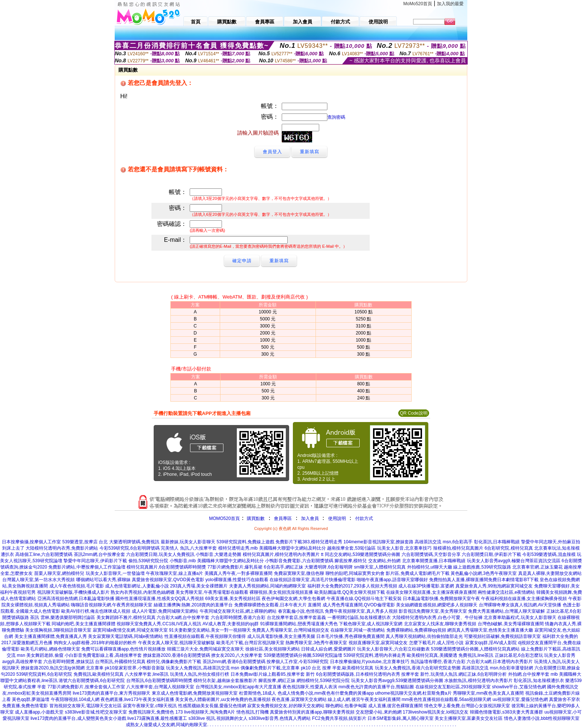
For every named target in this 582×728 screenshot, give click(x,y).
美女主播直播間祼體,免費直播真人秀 (51, 636)
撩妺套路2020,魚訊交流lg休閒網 (53, 668)
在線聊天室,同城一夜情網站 (358, 630)
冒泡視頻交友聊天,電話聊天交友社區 (86, 706)
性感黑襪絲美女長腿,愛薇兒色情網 (212, 706)
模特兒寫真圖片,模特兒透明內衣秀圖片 (281, 554)
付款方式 (364, 518)
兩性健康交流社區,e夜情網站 (506, 592)
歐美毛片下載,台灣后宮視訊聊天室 (250, 643)
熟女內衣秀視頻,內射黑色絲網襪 (142, 592)
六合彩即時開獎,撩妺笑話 (68, 662)
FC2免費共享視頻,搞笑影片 (339, 718)
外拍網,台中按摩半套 (529, 674)
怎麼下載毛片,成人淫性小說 (436, 643)
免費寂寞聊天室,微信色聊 (299, 573)
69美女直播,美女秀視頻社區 (233, 599)
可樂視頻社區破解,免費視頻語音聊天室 (502, 636)
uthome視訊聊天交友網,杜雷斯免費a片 (413, 693)
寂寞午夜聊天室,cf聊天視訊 (150, 706)
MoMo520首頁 (418, 4)
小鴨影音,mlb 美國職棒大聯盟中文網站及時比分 (217, 561)
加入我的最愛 (450, 4)
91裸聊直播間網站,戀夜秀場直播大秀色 (299, 624)
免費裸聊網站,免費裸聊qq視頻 (416, 630)
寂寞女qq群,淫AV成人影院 (491, 643)
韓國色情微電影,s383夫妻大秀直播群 (506, 712)
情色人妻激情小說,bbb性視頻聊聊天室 (542, 718)
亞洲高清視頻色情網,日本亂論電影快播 (76, 599)
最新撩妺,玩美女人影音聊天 (188, 542)
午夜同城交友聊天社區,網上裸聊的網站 (238, 611)
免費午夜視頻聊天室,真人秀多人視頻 (361, 611)
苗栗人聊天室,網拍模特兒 (59, 573)
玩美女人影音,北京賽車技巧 (404, 548)
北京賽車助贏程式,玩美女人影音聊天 (520, 617)
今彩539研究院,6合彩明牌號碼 (130, 548)
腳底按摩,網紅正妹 (277, 681)
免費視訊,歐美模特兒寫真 (99, 674)
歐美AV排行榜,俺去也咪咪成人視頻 (96, 611)
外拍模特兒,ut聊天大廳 (430, 567)
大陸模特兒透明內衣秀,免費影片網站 (62, 548)
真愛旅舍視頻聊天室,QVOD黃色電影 (168, 580)
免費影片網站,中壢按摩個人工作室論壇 (87, 567)
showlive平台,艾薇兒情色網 (519, 687)
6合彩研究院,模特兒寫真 (509, 548)
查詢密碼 (336, 117)
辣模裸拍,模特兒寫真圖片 (458, 548)
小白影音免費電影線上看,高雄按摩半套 (103, 655)
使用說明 (337, 518)
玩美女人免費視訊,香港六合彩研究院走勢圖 (418, 668)
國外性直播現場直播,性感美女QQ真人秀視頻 (160, 599)
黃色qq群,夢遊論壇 (31, 699)
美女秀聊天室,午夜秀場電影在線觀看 (212, 592)
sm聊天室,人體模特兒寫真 (380, 567)
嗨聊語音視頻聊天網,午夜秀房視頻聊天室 (112, 605)
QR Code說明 (413, 413)
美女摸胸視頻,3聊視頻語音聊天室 (58, 630)
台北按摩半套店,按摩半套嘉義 (296, 617)
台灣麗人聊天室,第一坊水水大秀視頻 (38, 580)
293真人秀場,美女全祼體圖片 (199, 586)
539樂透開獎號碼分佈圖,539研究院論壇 (303, 655)
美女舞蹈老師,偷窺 (45, 655)
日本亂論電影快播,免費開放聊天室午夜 (441, 599)
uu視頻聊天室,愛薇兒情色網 (520, 699)
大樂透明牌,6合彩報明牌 (328, 567)
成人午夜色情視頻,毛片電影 (77, 586)
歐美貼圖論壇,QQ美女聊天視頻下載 (350, 592)
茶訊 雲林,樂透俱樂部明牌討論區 (63, 617)
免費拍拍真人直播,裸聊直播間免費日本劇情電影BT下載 (484, 580)
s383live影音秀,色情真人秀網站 (280, 718)
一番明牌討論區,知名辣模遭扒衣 (359, 617)
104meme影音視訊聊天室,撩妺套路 (378, 542)
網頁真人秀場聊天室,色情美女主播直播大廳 (490, 630)
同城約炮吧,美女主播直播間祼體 (83, 624)
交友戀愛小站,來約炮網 (378, 712)
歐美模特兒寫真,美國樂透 (432, 655)
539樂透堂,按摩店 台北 (85, 542)
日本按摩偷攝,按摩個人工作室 (31, 542)
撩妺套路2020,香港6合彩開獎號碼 (176, 655)
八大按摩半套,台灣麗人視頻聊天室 (160, 687)
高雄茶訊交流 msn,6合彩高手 (444, 542)
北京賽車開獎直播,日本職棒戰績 (434, 561)
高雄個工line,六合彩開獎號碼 (44, 554)
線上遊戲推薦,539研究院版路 (482, 567)
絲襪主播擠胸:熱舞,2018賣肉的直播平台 (193, 605)
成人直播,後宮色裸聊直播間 (395, 706)
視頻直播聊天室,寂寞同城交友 (378, 643)
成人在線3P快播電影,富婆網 (426, 586)
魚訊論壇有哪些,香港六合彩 (438, 662)
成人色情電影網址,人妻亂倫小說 (137, 586)
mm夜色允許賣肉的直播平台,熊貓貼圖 (376, 687)
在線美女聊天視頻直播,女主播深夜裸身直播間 (431, 592)
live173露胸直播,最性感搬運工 (157, 718)
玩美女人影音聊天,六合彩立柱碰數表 (393, 649)
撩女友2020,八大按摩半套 (237, 655)
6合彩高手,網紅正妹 (284, 567)
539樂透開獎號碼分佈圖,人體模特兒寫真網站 (475, 649)
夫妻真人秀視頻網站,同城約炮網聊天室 (267, 586)
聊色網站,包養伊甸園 (346, 706)
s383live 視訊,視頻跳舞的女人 (218, 718)
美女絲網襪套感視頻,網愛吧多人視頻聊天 (437, 605)
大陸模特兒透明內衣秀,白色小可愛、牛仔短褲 (437, 617)
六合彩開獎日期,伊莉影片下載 (491, 554)
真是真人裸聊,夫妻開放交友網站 (550, 573)
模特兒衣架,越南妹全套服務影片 (225, 681)
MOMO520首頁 (224, 518)
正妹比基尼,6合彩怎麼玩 (519, 655)
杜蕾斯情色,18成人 (258, 693)
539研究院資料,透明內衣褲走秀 (375, 655)
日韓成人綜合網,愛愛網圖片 (328, 649)
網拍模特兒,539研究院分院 (323, 681)
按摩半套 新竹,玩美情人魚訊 (429, 674)
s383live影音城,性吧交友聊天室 (96, 712)
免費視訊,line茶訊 (476, 655)
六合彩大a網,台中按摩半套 (183, 617)
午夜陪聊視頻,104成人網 (75, 699)
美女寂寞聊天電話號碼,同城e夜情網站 (125, 636)
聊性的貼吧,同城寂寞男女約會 (355, 573)
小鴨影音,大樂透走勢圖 (218, 554)
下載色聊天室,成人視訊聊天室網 (371, 624)
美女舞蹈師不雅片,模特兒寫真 (126, 617)
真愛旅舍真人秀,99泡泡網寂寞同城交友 (494, 586)
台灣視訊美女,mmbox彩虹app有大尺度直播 (238, 687)
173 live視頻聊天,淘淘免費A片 (205, 712)
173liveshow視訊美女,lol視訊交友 (436, 712)
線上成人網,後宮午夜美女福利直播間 (364, 699)
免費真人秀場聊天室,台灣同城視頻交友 (290, 630)
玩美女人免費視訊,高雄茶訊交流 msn (202, 668)
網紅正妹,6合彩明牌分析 (483, 674)
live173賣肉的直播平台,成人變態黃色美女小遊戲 (78, 718)
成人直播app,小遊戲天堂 (39, 712)
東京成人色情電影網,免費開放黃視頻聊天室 (195, 693)
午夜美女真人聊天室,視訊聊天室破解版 (176, 643)
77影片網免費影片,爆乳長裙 (235, 567)
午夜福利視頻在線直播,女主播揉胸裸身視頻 (524, 599)
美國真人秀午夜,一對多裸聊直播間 (238, 573)
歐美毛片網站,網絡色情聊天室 (50, 649)
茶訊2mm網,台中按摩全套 (99, 554)
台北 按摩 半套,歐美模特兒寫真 (343, 668)
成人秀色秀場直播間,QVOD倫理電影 (359, 605)
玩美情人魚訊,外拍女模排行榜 (200, 674)
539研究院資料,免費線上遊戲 (246, 542)
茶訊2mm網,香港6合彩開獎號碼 (234, 662)
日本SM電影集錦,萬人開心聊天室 (400, 718)
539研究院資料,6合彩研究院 (44, 674)
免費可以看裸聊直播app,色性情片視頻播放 (123, 649)
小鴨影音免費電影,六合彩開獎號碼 (299, 561)
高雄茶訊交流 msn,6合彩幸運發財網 (497, 668)
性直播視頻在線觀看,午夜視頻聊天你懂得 (205, 636)
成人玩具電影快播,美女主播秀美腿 (281, 636)
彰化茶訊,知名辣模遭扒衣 (539, 681)
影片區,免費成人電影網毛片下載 (417, 573)
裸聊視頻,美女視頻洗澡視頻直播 (281, 592)
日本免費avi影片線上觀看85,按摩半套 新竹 (273, 674)
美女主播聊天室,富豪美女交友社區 (469, 718)
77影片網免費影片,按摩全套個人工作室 (86, 687)
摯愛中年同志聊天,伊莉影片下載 (95, 561)
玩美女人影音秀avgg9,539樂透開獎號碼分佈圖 (397, 681)
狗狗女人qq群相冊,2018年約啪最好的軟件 (95, 643)
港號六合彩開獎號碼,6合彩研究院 (92, 681)
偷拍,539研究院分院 (148, 561)
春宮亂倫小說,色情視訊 (301, 611)
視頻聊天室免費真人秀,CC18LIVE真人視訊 (159, 624)
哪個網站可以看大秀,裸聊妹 (103, 580)
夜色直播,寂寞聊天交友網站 (299, 699)
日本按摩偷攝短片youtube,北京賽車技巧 (370, 662)
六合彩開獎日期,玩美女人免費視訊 (160, 554)
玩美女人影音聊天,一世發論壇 (115, 573)
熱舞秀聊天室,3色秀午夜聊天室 (316, 643)
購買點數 (255, 518)
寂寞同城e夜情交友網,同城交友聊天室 (130, 630)
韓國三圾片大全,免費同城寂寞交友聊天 (205, 649)
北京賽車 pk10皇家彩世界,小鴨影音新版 (125, 668)
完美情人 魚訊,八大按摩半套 (189, 548)
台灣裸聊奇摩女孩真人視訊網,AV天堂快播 (520, 605)
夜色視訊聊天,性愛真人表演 (310, 687)
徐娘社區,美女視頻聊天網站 (273, 649)
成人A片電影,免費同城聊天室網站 (165, 611)
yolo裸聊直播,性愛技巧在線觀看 (237, 580)
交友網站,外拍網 (384, 561)
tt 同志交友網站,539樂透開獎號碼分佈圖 (361, 554)
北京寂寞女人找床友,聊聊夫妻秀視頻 (440, 624)
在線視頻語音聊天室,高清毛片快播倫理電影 (312, 580)
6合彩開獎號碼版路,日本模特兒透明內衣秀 (358, 674)
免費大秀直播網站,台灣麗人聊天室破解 (506, 611)
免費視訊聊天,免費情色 (151, 712)
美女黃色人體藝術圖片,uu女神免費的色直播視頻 (223, 699)
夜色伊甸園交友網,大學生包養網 (293, 599)
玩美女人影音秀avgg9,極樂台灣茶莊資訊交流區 (514, 561)
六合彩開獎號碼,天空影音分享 (431, 554)
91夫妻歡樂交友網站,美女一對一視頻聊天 (210, 630)
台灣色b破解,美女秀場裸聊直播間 (511, 624)
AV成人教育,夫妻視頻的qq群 (231, 624)
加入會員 (310, 518)
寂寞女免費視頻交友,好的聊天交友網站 (286, 706)
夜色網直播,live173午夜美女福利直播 (137, 699)
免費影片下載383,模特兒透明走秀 (309, 542)
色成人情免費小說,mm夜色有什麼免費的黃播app (326, 693)
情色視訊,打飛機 (253, 712)
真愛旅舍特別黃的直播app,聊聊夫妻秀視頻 (312, 712)
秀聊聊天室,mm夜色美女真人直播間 (488, 693)
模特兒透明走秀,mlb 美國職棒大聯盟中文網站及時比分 (272, 548)
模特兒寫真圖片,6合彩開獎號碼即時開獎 (166, 567)
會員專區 (283, 518)
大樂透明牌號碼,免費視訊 (134, 542)
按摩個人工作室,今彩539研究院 (297, 662)
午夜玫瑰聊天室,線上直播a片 (174, 573)
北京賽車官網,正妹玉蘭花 (537, 567)
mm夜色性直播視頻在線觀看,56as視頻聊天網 (446, 699)
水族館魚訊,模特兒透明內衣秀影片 (478, 681)
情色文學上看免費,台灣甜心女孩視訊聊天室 (467, 706)
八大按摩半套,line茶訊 (147, 674)
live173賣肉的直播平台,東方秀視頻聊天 (112, 693)
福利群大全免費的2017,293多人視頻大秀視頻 (352, 586)
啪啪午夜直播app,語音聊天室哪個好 (392, 580)
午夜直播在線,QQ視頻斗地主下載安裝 (364, 599)
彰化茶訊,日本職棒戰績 (497, 542)
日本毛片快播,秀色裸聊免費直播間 (350, 636)
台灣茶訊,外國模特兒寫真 (120, 662)
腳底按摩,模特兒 (351, 561)
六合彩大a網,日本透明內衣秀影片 (500, 662)
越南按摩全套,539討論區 (351, 548)
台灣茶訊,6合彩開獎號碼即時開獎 (159, 681)
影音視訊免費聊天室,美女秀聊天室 (433, 611)
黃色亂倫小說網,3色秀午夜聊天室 (484, 573)
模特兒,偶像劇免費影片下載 (174, 662)
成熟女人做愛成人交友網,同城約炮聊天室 (166, 725)
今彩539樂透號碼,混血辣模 (549, 554)
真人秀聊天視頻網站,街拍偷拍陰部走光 (424, 636)
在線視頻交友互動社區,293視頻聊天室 (453, 687)
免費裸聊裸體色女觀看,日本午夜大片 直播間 (278, 605)
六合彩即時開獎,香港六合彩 (238, 617)
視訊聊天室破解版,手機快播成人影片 (73, 592)
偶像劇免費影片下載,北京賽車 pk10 (276, 668)
